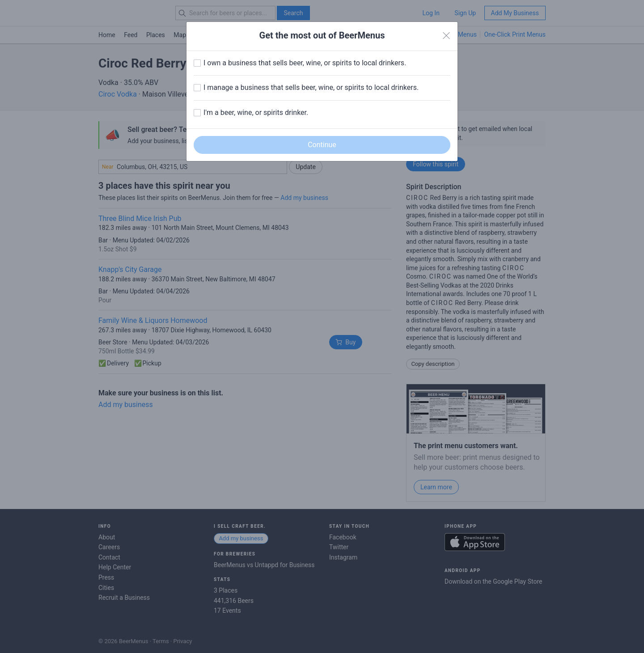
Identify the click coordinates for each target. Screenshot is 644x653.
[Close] (446, 36)
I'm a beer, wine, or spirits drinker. (256, 112)
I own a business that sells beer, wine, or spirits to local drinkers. (305, 63)
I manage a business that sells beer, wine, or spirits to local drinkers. (311, 87)
